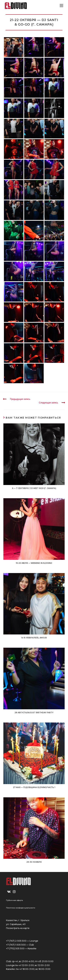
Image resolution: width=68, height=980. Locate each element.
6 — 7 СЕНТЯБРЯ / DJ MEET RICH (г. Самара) (34, 488)
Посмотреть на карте (18, 928)
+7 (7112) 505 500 (15, 948)
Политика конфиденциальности (21, 908)
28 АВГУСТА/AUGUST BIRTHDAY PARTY (34, 713)
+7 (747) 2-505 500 (16, 941)
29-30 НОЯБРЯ (34, 862)
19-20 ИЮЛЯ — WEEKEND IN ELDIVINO (34, 563)
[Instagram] (14, 892)
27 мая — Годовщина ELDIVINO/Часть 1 (34, 787)
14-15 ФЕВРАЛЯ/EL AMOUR (34, 638)
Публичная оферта (14, 900)
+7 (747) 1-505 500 (16, 945)
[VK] (9, 892)
